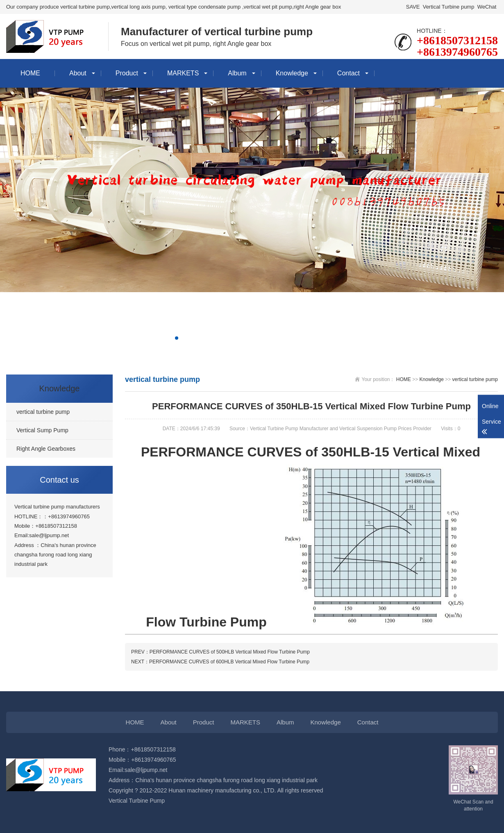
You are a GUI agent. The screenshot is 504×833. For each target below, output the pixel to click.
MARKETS (183, 73)
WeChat (487, 7)
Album (237, 73)
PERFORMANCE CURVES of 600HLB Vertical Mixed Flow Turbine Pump (229, 662)
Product (127, 73)
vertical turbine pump (475, 379)
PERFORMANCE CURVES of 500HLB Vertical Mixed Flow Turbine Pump (230, 652)
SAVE (413, 7)
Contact (348, 73)
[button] (177, 338)
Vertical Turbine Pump (137, 801)
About (78, 73)
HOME (30, 73)
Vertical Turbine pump (448, 7)
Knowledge (292, 73)
